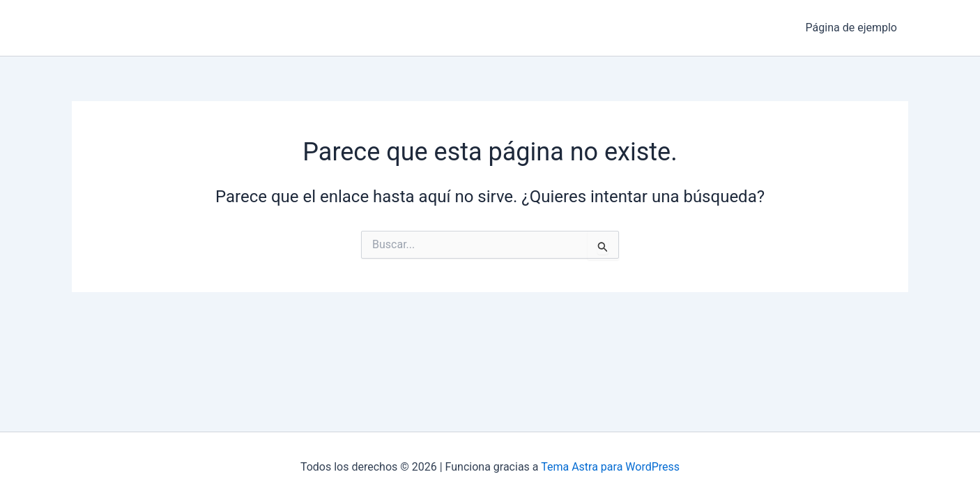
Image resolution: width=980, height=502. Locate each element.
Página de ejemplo (851, 28)
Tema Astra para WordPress (610, 467)
